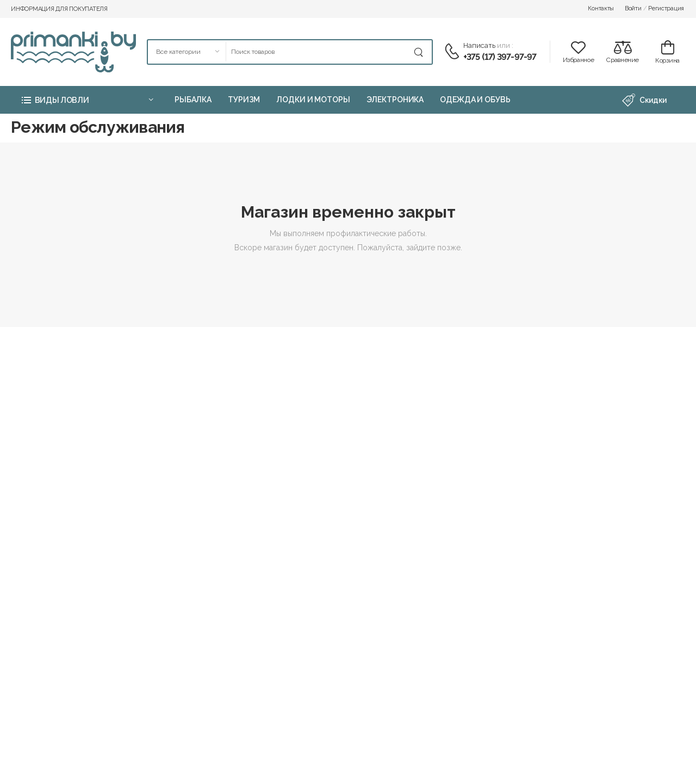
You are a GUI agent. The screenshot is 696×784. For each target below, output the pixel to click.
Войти (633, 8)
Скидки (644, 100)
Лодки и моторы (313, 100)
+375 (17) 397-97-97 (500, 57)
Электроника (395, 100)
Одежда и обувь (475, 100)
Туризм (244, 100)
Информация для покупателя (59, 9)
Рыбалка (193, 100)
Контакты (601, 8)
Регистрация (666, 8)
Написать (479, 45)
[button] (87, 100)
